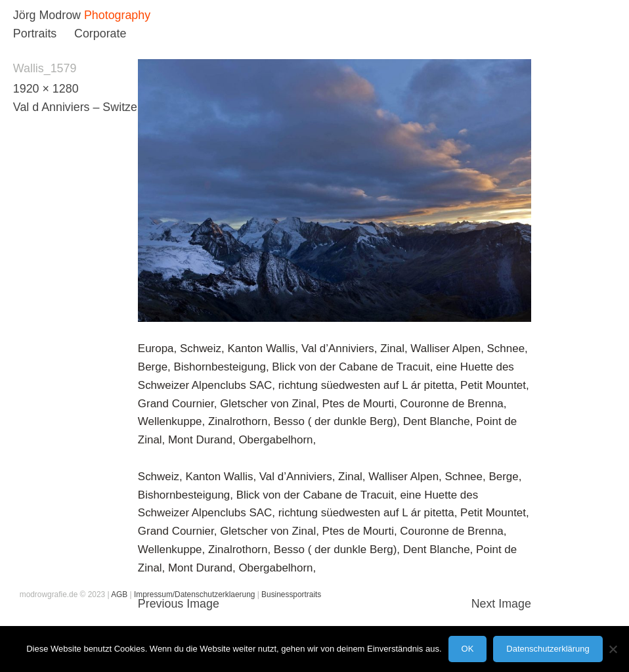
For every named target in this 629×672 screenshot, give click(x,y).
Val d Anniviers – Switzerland (88, 107)
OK (468, 649)
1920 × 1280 (46, 89)
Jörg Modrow (47, 15)
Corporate (100, 34)
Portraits (35, 34)
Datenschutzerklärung (548, 649)
